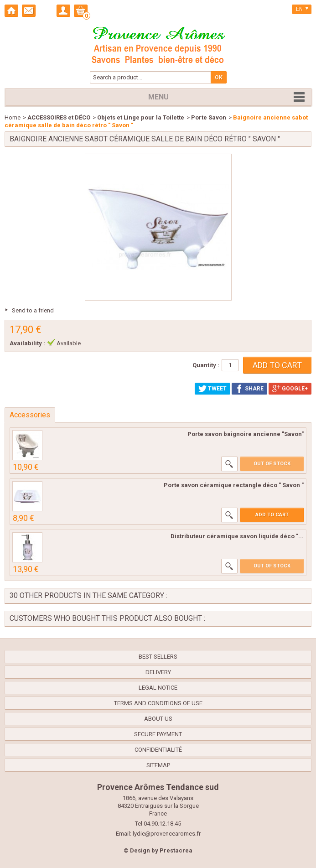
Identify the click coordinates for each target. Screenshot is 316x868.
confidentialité (158, 750)
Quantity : (206, 365)
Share (249, 389)
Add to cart (272, 515)
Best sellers (158, 657)
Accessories (30, 415)
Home (13, 117)
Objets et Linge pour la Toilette (141, 117)
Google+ (290, 389)
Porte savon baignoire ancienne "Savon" (246, 434)
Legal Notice (158, 688)
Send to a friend (33, 310)
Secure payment (158, 734)
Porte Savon (209, 117)
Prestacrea (176, 850)
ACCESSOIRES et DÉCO (59, 117)
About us (158, 719)
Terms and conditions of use (158, 703)
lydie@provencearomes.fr (167, 834)
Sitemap (158, 765)
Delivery (158, 672)
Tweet (212, 389)
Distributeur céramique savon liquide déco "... (237, 536)
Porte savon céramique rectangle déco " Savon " (234, 485)
